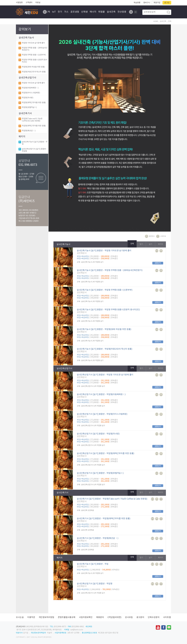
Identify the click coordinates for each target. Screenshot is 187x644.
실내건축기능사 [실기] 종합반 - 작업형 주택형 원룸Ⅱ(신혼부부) (105, 290)
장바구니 (147, 3)
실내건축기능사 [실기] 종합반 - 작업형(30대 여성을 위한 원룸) (104, 329)
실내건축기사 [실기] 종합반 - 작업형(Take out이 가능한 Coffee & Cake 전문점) (112, 499)
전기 (60, 12)
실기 (151, 244)
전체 (132, 244)
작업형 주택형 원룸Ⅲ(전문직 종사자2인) (33, 61)
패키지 (22, 137)
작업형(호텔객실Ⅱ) (28, 108)
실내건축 (112, 12)
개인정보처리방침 (46, 617)
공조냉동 (75, 12)
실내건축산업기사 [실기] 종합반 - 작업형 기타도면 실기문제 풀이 (105, 375)
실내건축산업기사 (27, 78)
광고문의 (140, 617)
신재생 (85, 12)
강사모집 (129, 617)
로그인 (167, 3)
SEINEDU (27, 12)
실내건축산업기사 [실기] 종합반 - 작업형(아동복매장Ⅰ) (101, 394)
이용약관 (31, 617)
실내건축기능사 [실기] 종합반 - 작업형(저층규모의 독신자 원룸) (105, 349)
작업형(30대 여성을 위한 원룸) (32, 68)
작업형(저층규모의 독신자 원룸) (32, 72)
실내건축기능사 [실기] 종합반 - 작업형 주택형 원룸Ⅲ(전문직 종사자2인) (108, 310)
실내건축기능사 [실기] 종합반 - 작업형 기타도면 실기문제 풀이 (104, 251)
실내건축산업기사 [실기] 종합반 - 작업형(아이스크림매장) (102, 414)
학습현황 (137, 3)
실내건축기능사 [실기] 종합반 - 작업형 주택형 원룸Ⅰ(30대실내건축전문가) (110, 270)
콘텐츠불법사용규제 (67, 617)
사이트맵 (167, 617)
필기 (141, 244)
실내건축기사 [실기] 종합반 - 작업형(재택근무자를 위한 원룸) (104, 519)
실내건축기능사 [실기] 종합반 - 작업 (33, 144)
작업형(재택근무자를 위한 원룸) (32, 103)
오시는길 (20, 617)
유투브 (158, 627)
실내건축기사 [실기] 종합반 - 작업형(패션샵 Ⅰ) (98, 538)
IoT (54, 12)
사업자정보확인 (86, 617)
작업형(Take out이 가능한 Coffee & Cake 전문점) (30, 120)
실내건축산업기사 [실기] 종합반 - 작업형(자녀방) (98, 434)
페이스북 (163, 627)
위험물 (102, 12)
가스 (67, 12)
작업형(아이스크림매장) (29, 93)
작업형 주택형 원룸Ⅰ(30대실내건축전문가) (33, 49)
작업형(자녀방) (26, 98)
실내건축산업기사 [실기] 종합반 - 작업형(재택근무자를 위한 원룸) (106, 453)
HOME (156, 21)
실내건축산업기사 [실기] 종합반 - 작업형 (33, 151)
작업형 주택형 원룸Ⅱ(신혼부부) (32, 56)
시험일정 (19, 3)
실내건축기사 (25, 113)
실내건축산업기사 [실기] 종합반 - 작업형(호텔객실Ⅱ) (100, 473)
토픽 (48, 12)
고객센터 (29, 3)
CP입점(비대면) (114, 617)
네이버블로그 (169, 627)
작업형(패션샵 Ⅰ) (27, 131)
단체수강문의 (154, 617)
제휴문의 (100, 617)
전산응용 (122, 12)
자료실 (38, 3)
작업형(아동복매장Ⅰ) (28, 89)
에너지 (93, 12)
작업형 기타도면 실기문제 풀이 (32, 44)
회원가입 (157, 3)
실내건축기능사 (26, 38)
